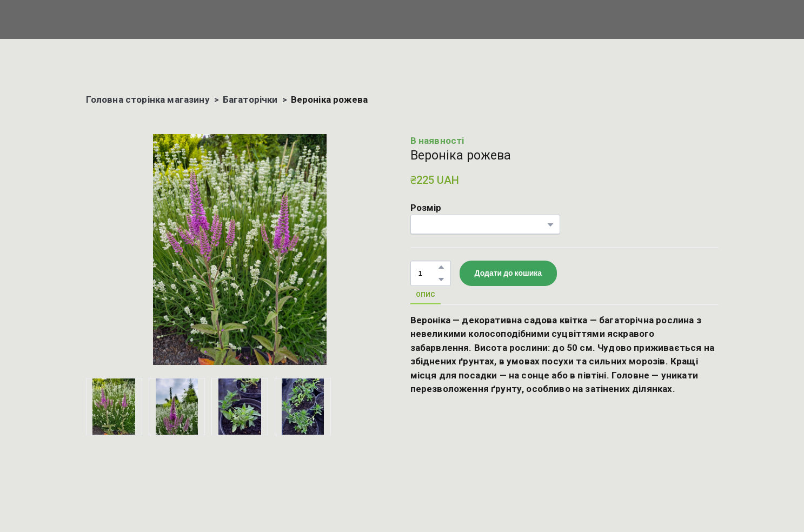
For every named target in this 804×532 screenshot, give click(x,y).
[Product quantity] (428, 273)
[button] (441, 267)
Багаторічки (250, 99)
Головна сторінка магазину (148, 99)
